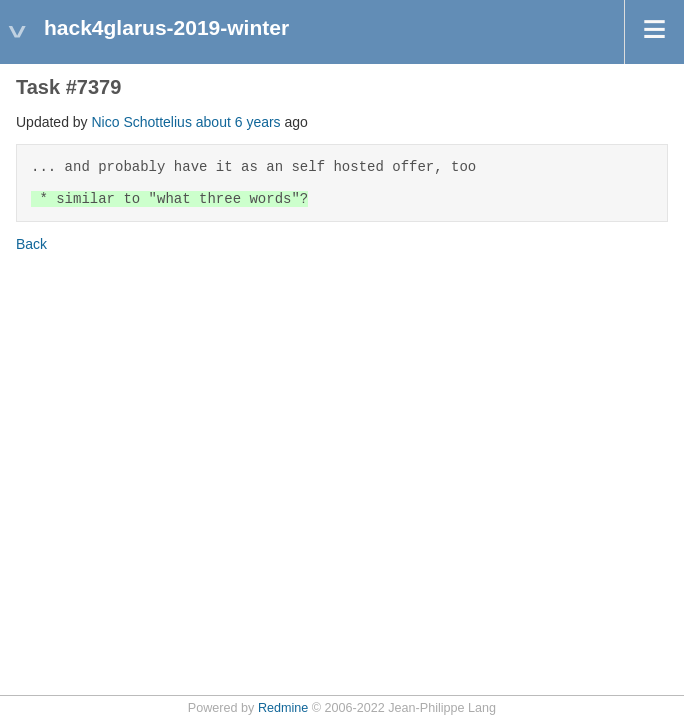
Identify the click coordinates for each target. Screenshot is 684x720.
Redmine (283, 708)
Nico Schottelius (142, 122)
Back (31, 244)
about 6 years (238, 122)
